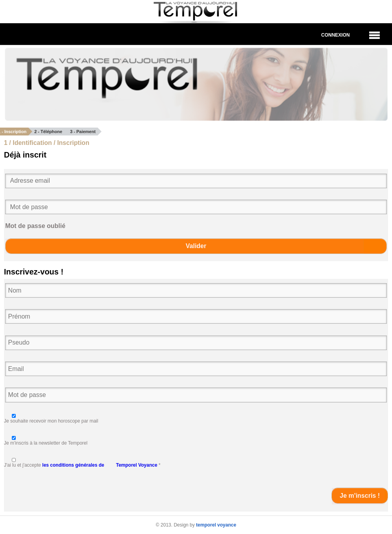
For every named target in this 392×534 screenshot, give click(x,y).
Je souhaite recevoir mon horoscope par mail (51, 421)
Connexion (336, 35)
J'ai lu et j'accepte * (82, 465)
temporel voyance (216, 525)
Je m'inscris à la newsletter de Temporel (46, 443)
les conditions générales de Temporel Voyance (100, 465)
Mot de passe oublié (35, 226)
